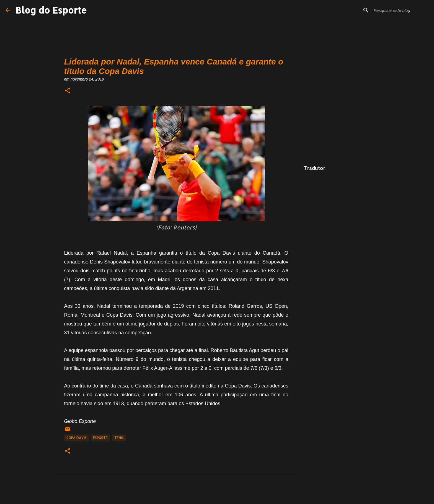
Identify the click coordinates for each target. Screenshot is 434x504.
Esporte (100, 438)
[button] (68, 91)
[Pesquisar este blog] (401, 10)
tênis (119, 438)
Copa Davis (77, 438)
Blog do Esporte (51, 10)
